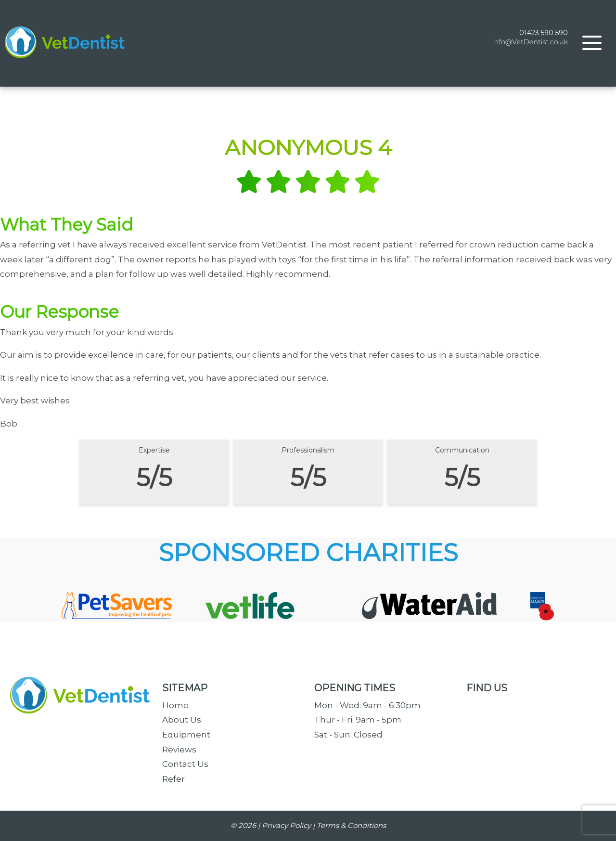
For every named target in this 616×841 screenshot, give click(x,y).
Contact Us (185, 764)
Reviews (179, 750)
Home (175, 705)
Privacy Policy (286, 825)
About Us (182, 720)
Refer (173, 779)
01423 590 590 (544, 38)
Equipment (186, 735)
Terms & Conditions (351, 825)
